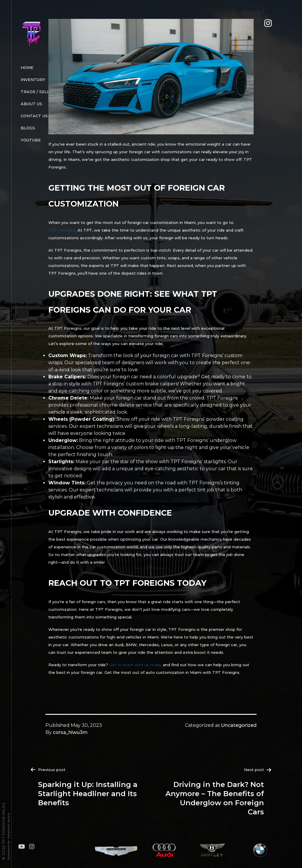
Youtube (31, 140)
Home (27, 67)
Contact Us (34, 116)
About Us (31, 104)
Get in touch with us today (135, 665)
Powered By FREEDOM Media (9, 836)
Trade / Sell (35, 92)
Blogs (28, 128)
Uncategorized (239, 725)
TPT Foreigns (62, 230)
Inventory (33, 80)
